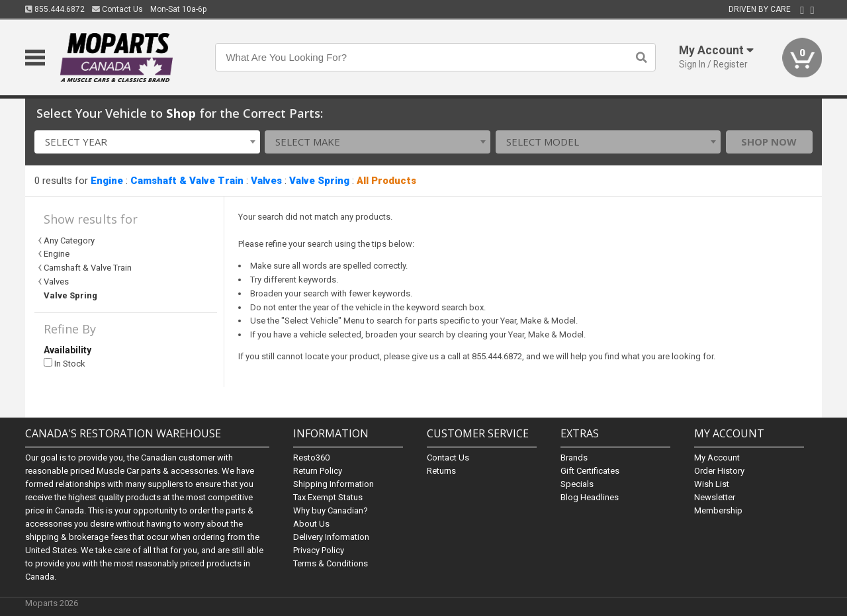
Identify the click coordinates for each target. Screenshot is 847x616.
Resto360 (311, 458)
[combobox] (147, 142)
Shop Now (769, 142)
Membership (718, 510)
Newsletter (715, 497)
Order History (719, 471)
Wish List (712, 484)
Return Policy (318, 471)
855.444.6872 (55, 9)
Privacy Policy (319, 550)
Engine (107, 181)
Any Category (69, 241)
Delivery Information (331, 537)
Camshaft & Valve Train (187, 181)
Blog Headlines (590, 497)
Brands (574, 458)
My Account (717, 458)
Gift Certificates (590, 471)
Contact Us (117, 9)
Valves (266, 181)
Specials (577, 484)
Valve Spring (319, 181)
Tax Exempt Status (328, 497)
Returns (441, 471)
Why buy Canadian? (331, 510)
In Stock (65, 364)
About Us (311, 524)
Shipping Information (334, 484)
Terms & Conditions (331, 563)
